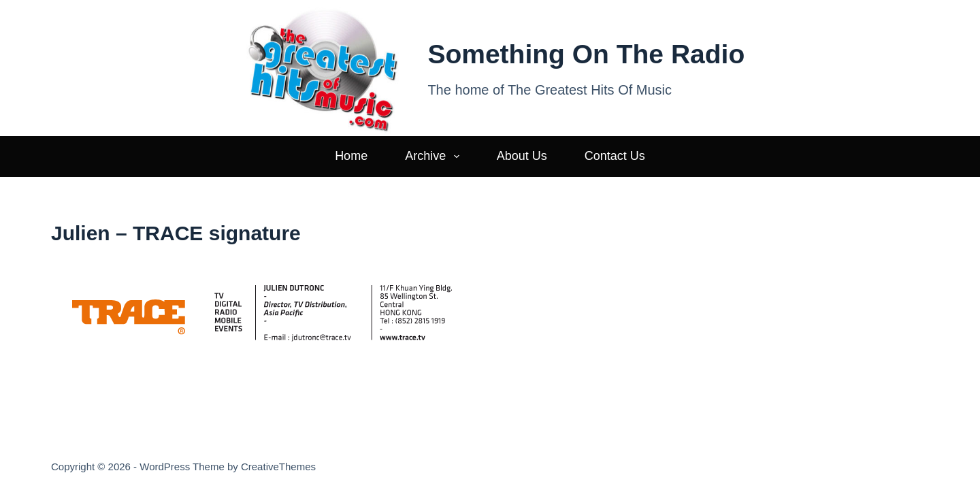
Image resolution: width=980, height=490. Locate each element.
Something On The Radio (586, 54)
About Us (522, 156)
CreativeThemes (278, 467)
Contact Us (615, 156)
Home (351, 156)
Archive (435, 157)
